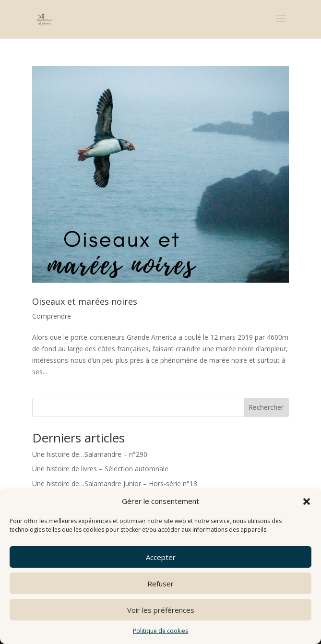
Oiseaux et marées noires (85, 301)
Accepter (161, 557)
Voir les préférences (161, 610)
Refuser (160, 584)
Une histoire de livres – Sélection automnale (100, 469)
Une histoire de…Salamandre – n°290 (90, 454)
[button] (307, 501)
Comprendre (52, 316)
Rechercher (266, 407)
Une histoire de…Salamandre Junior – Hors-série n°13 (115, 483)
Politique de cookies (160, 631)
